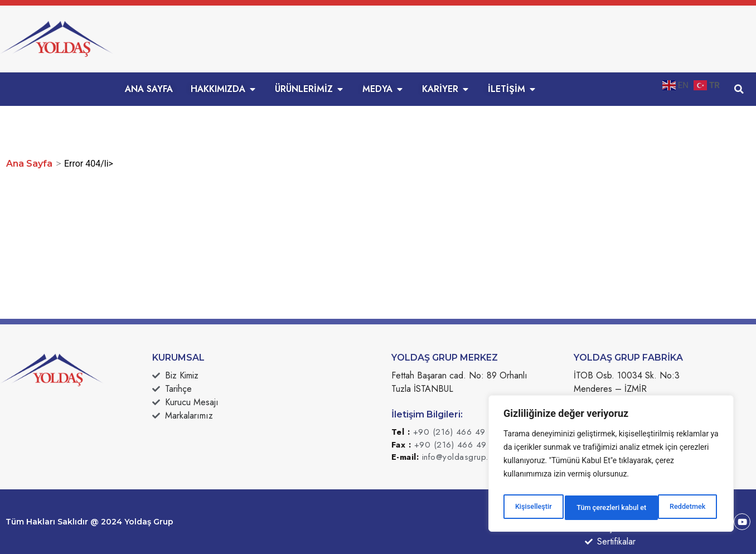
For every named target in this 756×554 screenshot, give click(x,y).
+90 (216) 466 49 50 (458, 445)
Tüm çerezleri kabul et (672, 508)
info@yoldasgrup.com (464, 457)
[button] (739, 89)
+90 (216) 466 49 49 (456, 432)
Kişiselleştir (532, 508)
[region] (611, 466)
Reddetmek (593, 508)
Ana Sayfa (29, 164)
